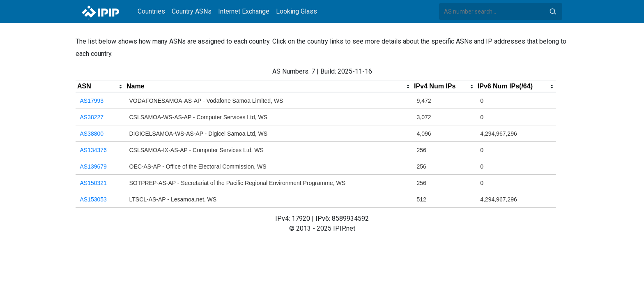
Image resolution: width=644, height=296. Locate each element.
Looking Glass (297, 11)
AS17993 (92, 101)
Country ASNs (192, 11)
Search (553, 12)
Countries (151, 11)
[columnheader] (100, 87)
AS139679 (93, 166)
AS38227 (92, 117)
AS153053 (93, 199)
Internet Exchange (244, 11)
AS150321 (93, 183)
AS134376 (93, 150)
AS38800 (92, 134)
